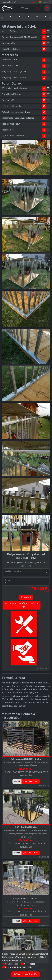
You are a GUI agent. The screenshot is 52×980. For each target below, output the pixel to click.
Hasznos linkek (8, 2)
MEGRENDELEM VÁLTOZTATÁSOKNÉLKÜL (22, 605)
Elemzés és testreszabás (20, 967)
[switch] (23, 964)
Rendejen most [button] (31, 781)
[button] (8, 17)
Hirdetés (31, 964)
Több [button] (17, 781)
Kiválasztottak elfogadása (25, 974)
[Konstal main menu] (25, 8)
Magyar (44, 2)
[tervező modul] (44, 32)
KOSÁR (26, 597)
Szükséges (13, 964)
